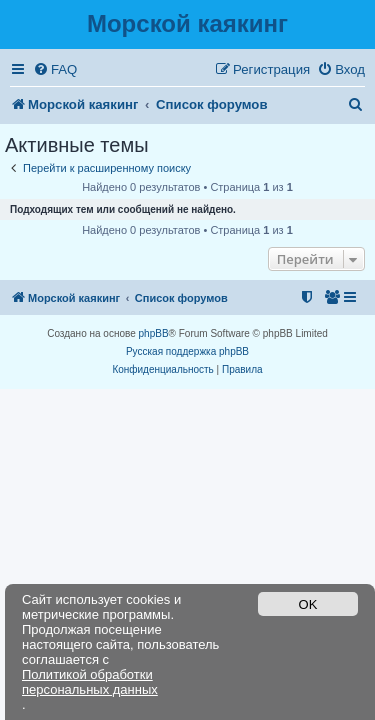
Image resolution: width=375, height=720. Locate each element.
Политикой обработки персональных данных (90, 682)
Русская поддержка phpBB (187, 351)
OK (308, 604)
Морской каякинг (187, 23)
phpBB (154, 333)
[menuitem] (55, 69)
